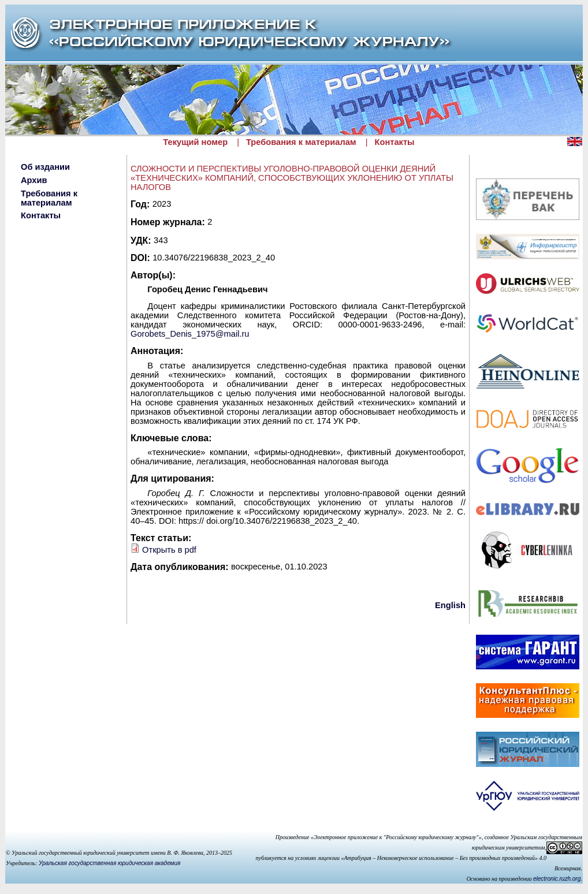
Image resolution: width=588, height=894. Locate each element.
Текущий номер (195, 142)
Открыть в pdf (169, 550)
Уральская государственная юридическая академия (109, 863)
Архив (34, 180)
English (450, 605)
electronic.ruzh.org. (558, 879)
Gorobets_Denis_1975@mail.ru (190, 334)
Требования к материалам (301, 142)
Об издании (45, 167)
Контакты (395, 142)
